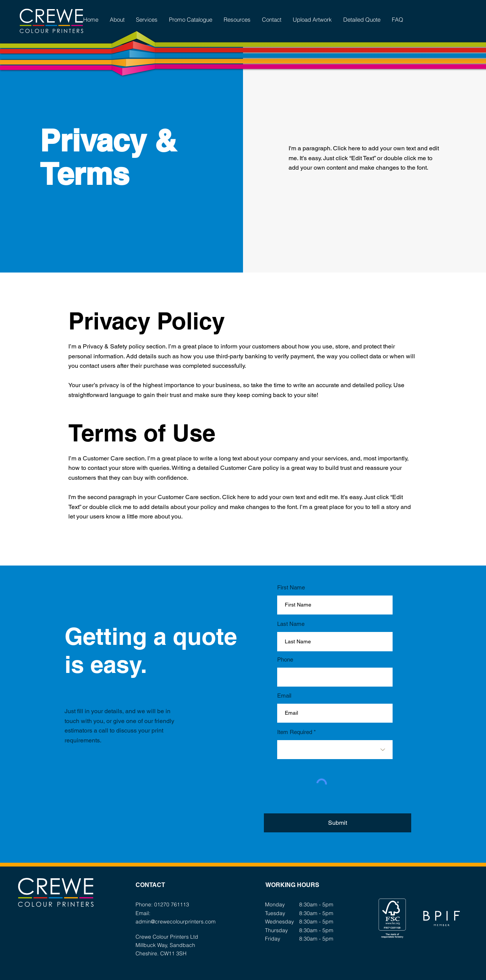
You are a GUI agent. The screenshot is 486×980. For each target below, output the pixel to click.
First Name (291, 587)
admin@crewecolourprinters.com (176, 922)
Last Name (291, 624)
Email (284, 696)
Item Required (295, 732)
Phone (285, 659)
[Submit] (338, 823)
